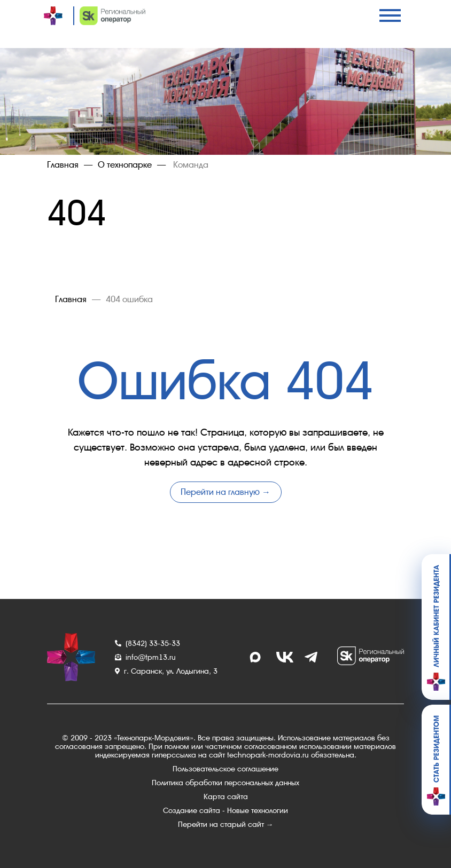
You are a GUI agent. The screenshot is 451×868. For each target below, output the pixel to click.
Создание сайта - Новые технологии (226, 810)
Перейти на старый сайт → (226, 824)
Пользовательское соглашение (226, 769)
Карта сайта (226, 796)
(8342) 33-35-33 (147, 643)
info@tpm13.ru (145, 657)
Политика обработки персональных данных (226, 783)
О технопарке (125, 165)
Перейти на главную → (226, 492)
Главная (63, 165)
